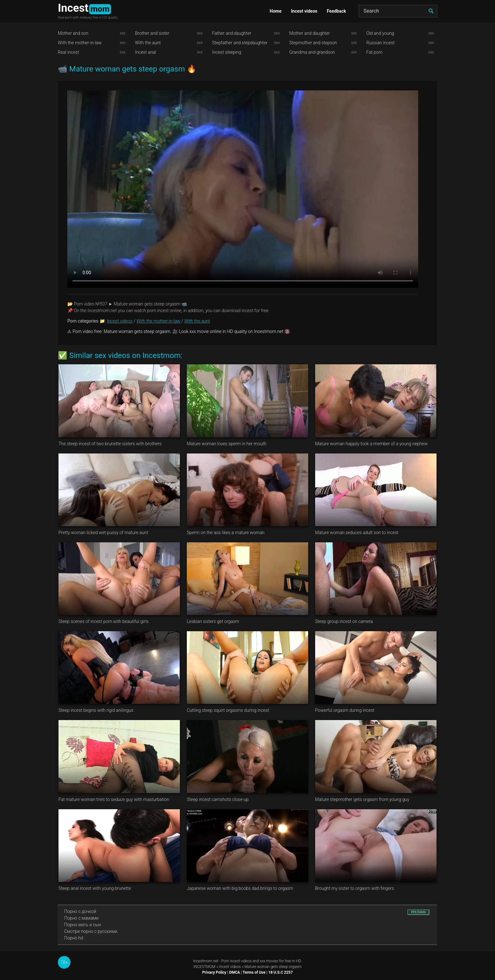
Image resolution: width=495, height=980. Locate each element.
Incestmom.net (206, 961)
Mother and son (73, 33)
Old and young (380, 33)
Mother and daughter (310, 33)
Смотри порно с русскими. (91, 931)
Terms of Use (254, 972)
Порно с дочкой (80, 911)
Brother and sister (152, 33)
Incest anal (146, 52)
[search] (431, 11)
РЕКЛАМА (418, 912)
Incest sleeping (227, 52)
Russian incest (380, 43)
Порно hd (74, 938)
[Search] (398, 11)
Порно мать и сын (83, 925)
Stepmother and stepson (313, 43)
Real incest (68, 52)
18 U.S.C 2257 (281, 972)
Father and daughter (232, 33)
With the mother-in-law (80, 43)
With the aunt (148, 43)
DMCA (235, 972)
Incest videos (304, 11)
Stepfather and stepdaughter (240, 43)
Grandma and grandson (312, 52)
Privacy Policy (214, 972)
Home (275, 11)
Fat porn (374, 52)
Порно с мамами (81, 918)
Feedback (336, 11)
